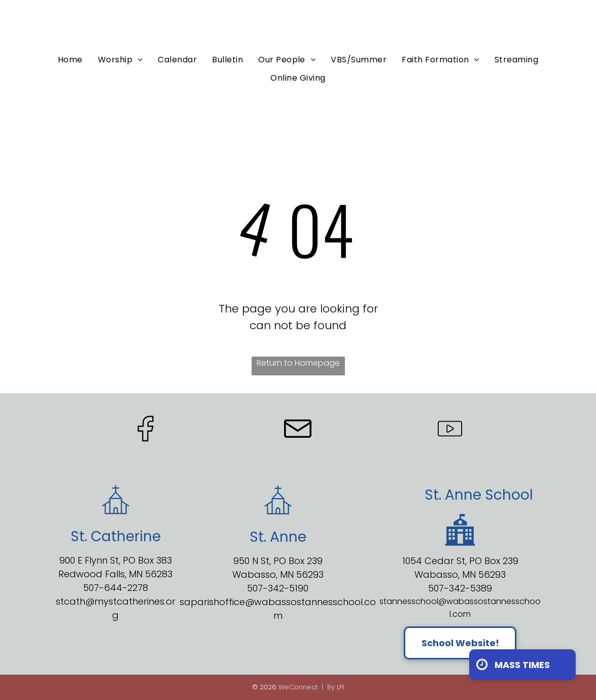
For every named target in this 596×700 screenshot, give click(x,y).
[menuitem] (70, 60)
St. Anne (453, 495)
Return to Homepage (298, 363)
